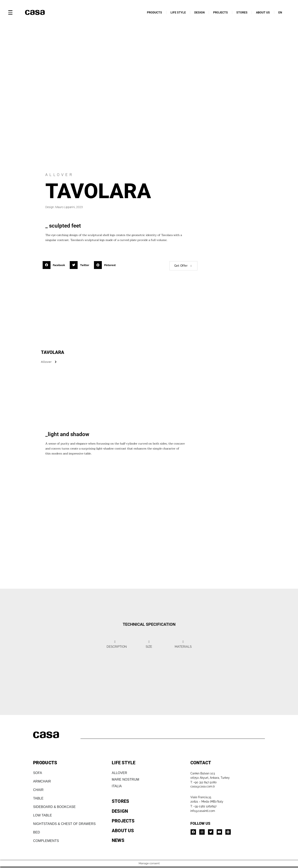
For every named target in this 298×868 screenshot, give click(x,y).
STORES (242, 12)
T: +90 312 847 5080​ (204, 783)
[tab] (105, 646)
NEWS (118, 841)
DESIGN (199, 12)
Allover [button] (49, 362)
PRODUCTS (154, 12)
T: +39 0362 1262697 (203, 807)
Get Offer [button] (183, 266)
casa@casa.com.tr (203, 787)
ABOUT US (263, 12)
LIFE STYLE (178, 12)
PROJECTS (220, 12)
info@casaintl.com (203, 811)
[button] (55, 265)
